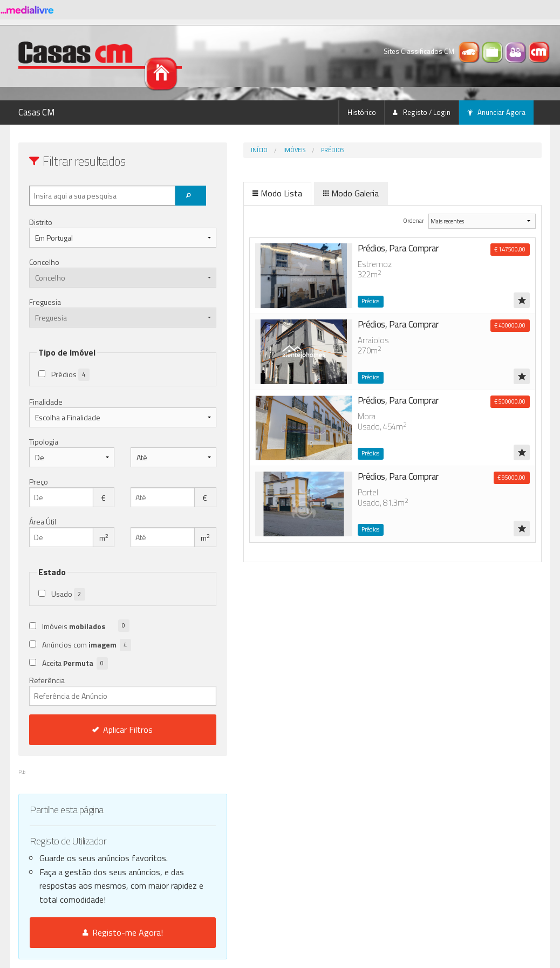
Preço (39, 482)
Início (214, 150)
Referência (100, 690)
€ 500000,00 (510, 401)
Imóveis (249, 150)
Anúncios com (87, 645)
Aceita (75, 663)
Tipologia (44, 442)
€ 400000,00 (510, 325)
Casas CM (37, 112)
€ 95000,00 (511, 478)
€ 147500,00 (510, 249)
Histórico (362, 112)
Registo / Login (422, 112)
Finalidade (46, 402)
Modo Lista (232, 193)
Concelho (44, 262)
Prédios (287, 150)
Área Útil (43, 522)
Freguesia (45, 302)
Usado (68, 594)
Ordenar (397, 220)
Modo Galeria (306, 193)
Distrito (41, 222)
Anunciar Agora (496, 112)
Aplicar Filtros (100, 730)
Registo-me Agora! (100, 932)
